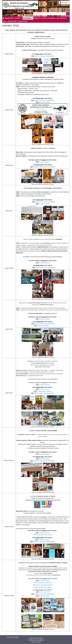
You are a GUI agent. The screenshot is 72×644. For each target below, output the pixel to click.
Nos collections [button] (62, 18)
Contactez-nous (23, 21)
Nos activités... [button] (28, 18)
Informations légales (13, 637)
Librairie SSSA (12, 21)
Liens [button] (5, 21)
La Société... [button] (18, 18)
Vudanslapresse (44, 592)
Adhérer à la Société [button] (49, 18)
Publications (38, 18)
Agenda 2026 (9, 18)
